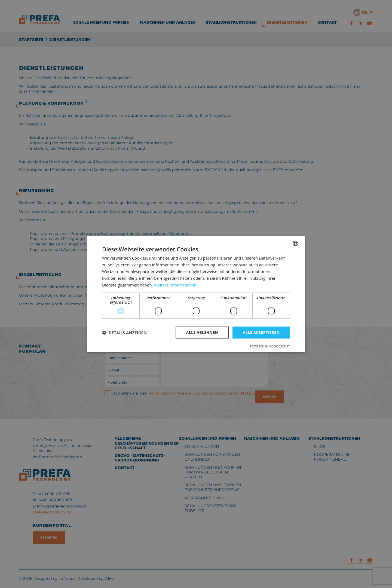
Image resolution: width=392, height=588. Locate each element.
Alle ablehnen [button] (202, 332)
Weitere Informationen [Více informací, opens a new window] (176, 285)
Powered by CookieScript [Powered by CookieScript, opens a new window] (270, 346)
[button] (124, 333)
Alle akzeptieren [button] (261, 332)
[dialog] (196, 294)
